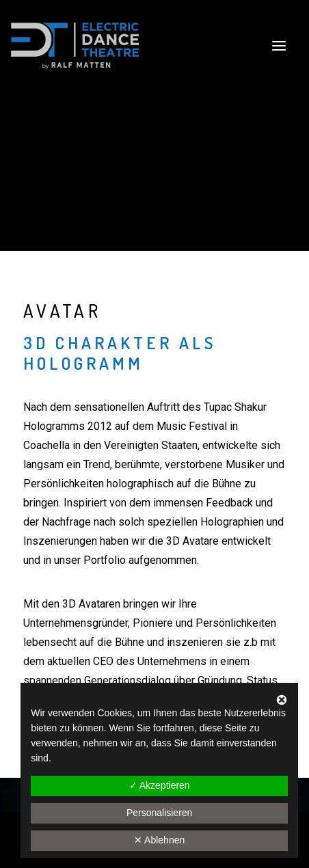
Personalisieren (160, 813)
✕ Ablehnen (159, 840)
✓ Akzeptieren (160, 785)
